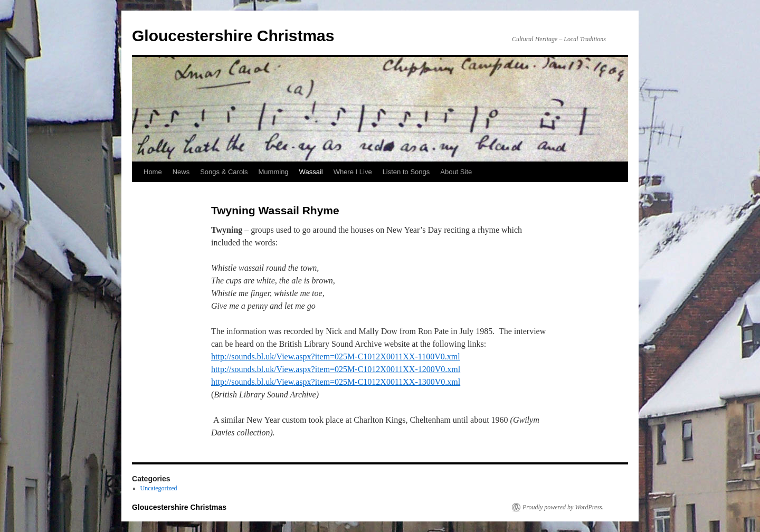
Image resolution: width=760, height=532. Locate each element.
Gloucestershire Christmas (233, 36)
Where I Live (353, 172)
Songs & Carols (224, 172)
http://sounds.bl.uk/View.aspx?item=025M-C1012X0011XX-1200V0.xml (336, 369)
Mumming (274, 172)
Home (153, 172)
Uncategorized (159, 488)
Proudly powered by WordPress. (563, 507)
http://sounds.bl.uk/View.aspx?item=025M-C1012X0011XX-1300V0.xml (336, 382)
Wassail (311, 172)
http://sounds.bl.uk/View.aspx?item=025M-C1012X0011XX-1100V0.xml (336, 357)
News (181, 172)
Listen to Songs (406, 172)
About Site (456, 172)
